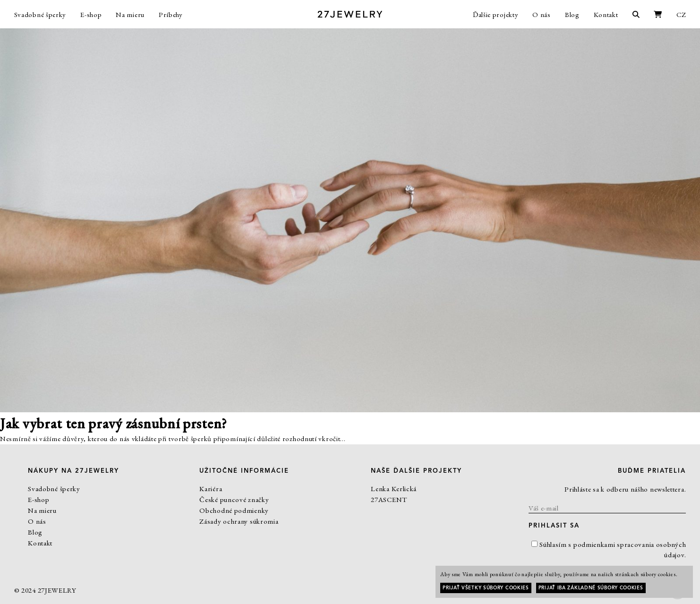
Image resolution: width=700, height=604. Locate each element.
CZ (681, 14)
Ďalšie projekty (496, 14)
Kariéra (211, 489)
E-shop (91, 14)
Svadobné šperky (40, 14)
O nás (542, 14)
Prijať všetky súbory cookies (486, 588)
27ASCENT (389, 499)
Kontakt (606, 14)
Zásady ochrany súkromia (239, 521)
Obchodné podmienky (234, 510)
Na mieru (130, 14)
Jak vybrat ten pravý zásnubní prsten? (114, 423)
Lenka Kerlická (394, 489)
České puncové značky (234, 499)
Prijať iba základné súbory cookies (591, 588)
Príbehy (171, 14)
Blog (572, 14)
